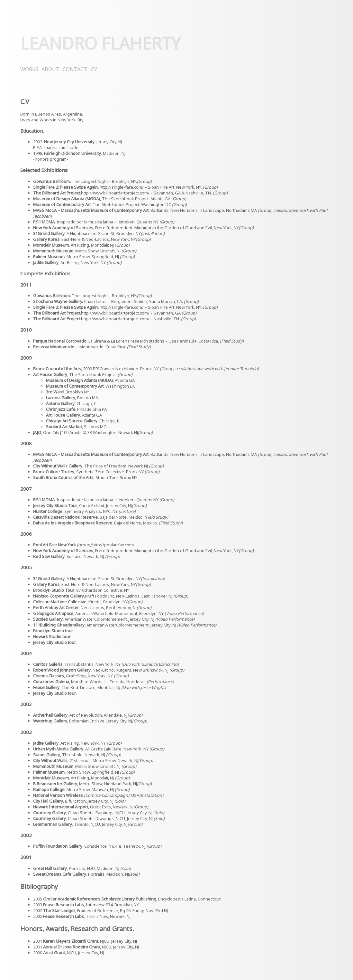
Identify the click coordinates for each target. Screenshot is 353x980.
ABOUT (50, 69)
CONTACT (75, 69)
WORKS (29, 69)
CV (94, 69)
